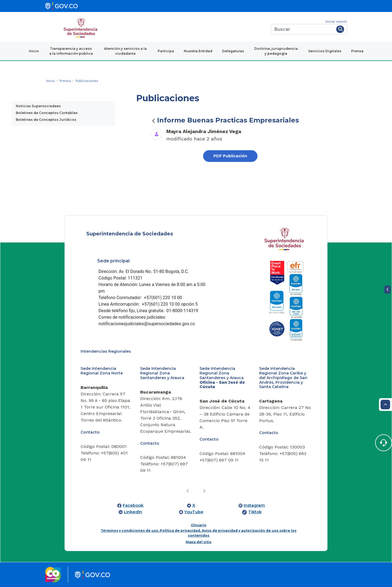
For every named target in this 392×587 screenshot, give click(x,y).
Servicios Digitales (325, 51)
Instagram (254, 505)
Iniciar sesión (336, 21)
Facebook (133, 505)
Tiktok (255, 512)
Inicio (34, 51)
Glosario (199, 525)
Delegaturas (233, 51)
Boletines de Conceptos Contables (47, 113)
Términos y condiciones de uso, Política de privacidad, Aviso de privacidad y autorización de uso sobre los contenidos (199, 533)
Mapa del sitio (199, 542)
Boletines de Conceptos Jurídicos (46, 120)
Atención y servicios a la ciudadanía (125, 51)
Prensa (357, 51)
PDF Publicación (230, 156)
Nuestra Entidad (198, 51)
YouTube (194, 512)
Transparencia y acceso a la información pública (71, 51)
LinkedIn (133, 512)
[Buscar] (303, 29)
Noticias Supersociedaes (38, 106)
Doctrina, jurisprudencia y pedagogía (276, 51)
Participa (166, 51)
